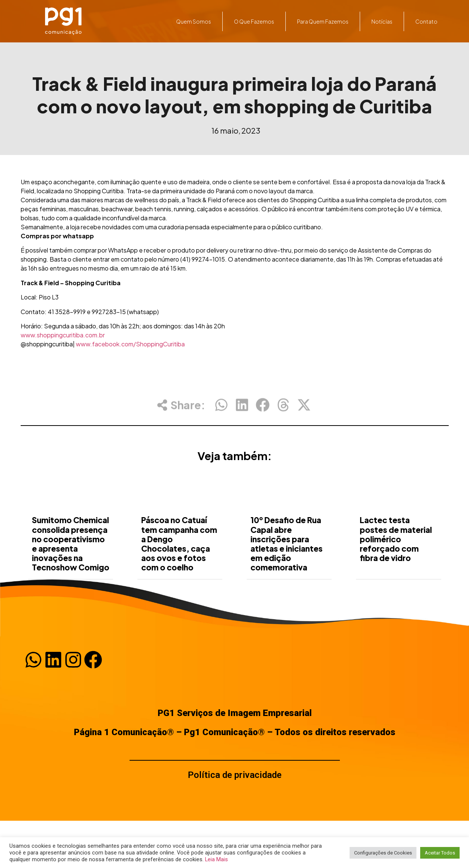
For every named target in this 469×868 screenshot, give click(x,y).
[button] (221, 410)
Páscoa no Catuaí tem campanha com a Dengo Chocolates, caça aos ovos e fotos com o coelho (179, 569)
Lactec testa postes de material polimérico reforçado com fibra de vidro (396, 565)
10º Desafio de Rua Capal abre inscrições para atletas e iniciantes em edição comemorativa (287, 569)
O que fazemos (254, 21)
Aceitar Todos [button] (440, 853)
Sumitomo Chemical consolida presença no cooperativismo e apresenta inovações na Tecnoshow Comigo (71, 569)
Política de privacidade (235, 775)
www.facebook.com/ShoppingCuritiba (130, 344)
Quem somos (194, 21)
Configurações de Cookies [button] (383, 853)
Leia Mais (216, 859)
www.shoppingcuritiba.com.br (63, 335)
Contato (426, 21)
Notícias (382, 21)
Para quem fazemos (323, 21)
